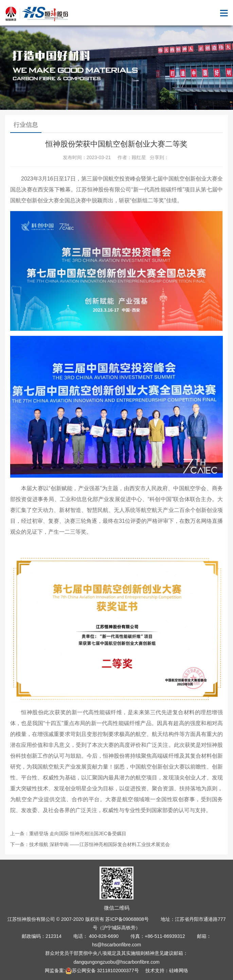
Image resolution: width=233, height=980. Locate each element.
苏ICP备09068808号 (127, 919)
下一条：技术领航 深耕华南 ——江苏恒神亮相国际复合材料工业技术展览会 (90, 844)
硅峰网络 (179, 970)
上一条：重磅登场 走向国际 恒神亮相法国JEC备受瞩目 (68, 833)
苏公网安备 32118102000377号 (102, 970)
